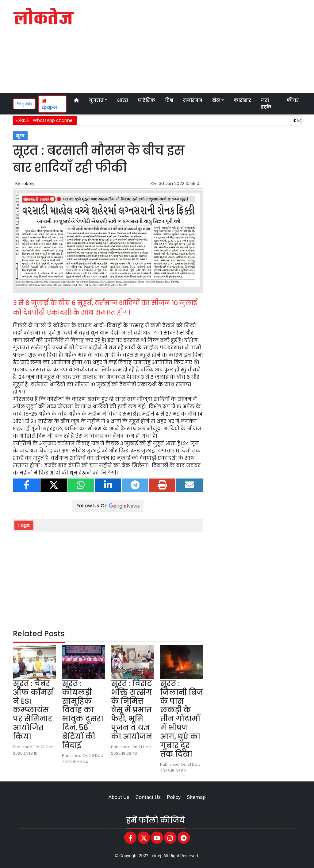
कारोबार (242, 100)
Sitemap (196, 797)
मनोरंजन (193, 100)
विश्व (169, 100)
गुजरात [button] (96, 100)
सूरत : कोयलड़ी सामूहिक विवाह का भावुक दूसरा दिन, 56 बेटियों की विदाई (83, 714)
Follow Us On (108, 506)
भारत (123, 100)
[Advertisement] (213, 46)
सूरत (20, 136)
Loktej (28, 184)
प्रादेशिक (147, 100)
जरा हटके (266, 104)
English (24, 104)
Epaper (50, 104)
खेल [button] (216, 100)
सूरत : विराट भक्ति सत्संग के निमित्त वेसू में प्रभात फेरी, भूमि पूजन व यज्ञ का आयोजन (132, 710)
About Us (119, 797)
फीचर (293, 100)
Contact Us (148, 797)
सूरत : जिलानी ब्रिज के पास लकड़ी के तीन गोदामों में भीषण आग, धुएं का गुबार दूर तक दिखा (182, 719)
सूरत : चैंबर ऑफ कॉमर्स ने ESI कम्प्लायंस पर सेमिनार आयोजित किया (33, 710)
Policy (174, 797)
